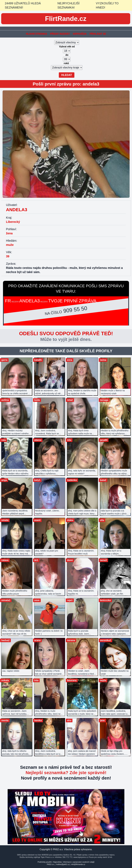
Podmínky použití (44, 862)
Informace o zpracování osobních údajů (79, 862)
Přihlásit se (98, 34)
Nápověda (80, 34)
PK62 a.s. (51, 864)
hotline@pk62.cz (63, 864)
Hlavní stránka (36, 34)
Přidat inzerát (60, 34)
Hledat (67, 75)
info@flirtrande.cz (78, 864)
